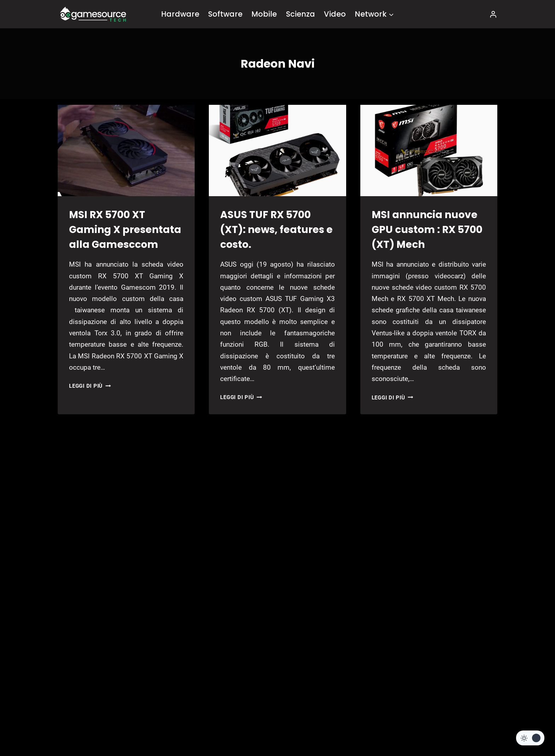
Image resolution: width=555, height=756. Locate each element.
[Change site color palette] (530, 738)
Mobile (264, 14)
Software (225, 14)
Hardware (180, 14)
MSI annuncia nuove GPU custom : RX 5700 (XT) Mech (427, 230)
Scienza (301, 14)
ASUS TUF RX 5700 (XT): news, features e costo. (276, 230)
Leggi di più (90, 386)
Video (335, 14)
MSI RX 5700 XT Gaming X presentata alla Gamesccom (125, 230)
